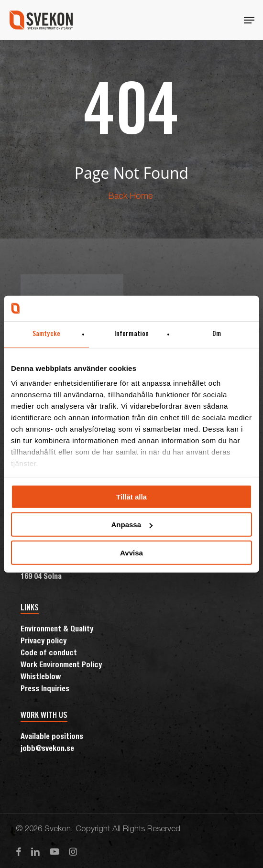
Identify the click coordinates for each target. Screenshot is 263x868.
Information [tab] (131, 334)
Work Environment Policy (61, 666)
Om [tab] (217, 334)
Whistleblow (41, 678)
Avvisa (131, 552)
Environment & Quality (57, 630)
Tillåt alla (131, 496)
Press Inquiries (45, 690)
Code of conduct (49, 654)
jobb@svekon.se (47, 749)
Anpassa (132, 525)
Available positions (52, 738)
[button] (249, 20)
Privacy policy (44, 642)
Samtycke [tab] (46, 334)
